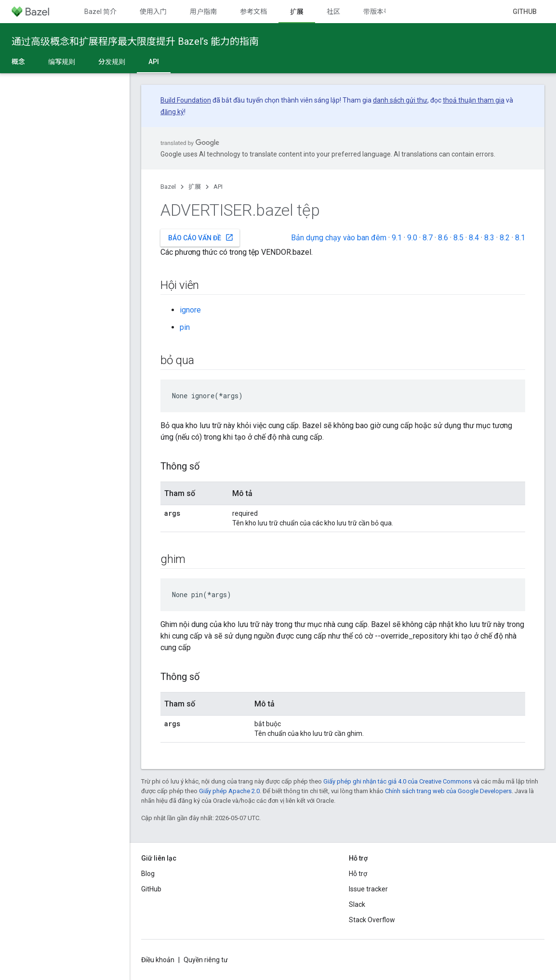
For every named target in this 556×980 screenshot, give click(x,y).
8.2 (505, 238)
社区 (333, 12)
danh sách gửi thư (400, 100)
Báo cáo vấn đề (201, 237)
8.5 (458, 238)
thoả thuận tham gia (474, 100)
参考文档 (253, 12)
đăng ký (172, 112)
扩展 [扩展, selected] (297, 12)
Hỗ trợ (358, 874)
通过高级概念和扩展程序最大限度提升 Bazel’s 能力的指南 (135, 41)
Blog (148, 874)
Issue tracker (368, 889)
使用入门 (153, 12)
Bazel (168, 187)
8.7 (428, 238)
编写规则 (62, 62)
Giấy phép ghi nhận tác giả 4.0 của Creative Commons (397, 781)
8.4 (474, 238)
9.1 (397, 238)
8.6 (443, 238)
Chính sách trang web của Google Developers (448, 791)
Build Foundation (186, 100)
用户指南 (203, 12)
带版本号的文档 (387, 12)
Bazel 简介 (100, 12)
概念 (18, 62)
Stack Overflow (372, 920)
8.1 (520, 238)
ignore (190, 310)
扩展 (195, 187)
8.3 (489, 238)
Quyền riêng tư (206, 960)
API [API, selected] (154, 62)
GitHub (525, 12)
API (218, 187)
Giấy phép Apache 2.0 (229, 791)
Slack (357, 904)
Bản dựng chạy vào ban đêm (339, 238)
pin (185, 327)
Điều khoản (158, 960)
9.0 (412, 238)
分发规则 (112, 62)
